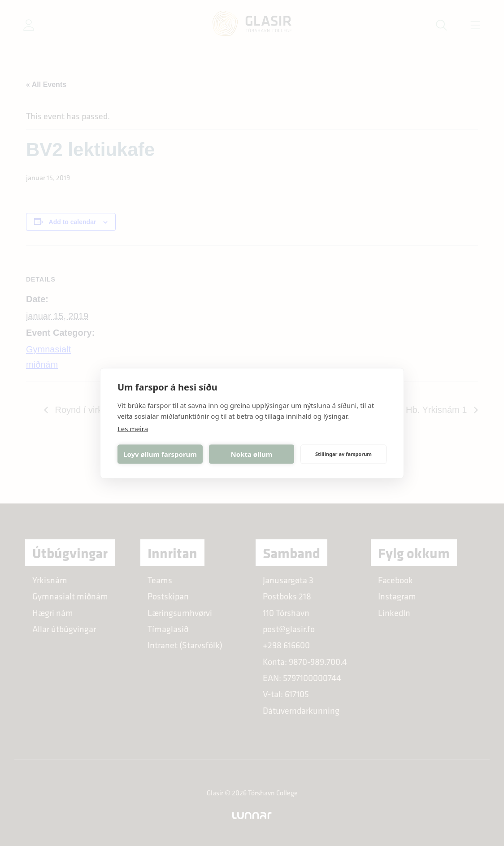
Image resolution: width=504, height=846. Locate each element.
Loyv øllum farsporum (160, 454)
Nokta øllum (252, 454)
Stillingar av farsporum (343, 454)
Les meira (133, 428)
